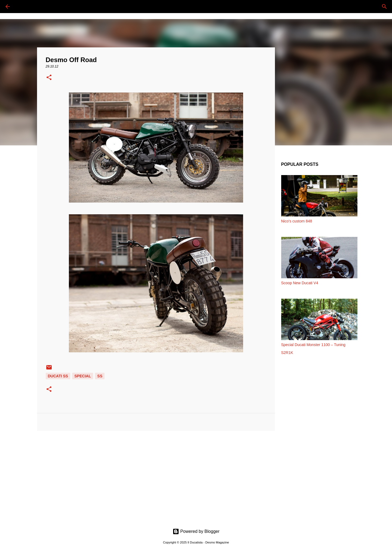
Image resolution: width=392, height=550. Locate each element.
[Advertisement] (156, 477)
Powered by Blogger (196, 531)
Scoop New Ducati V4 (300, 283)
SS (100, 376)
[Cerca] (23, 7)
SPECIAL (83, 376)
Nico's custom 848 (297, 221)
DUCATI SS (58, 376)
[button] (49, 78)
